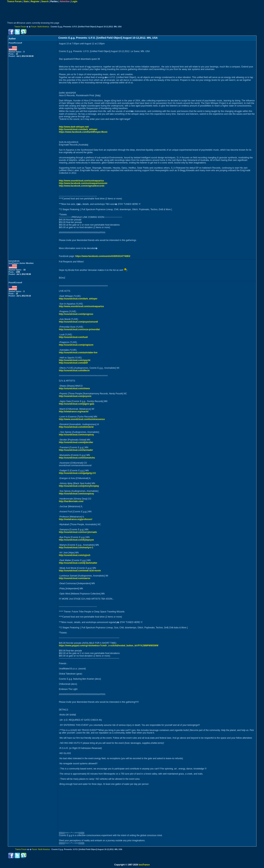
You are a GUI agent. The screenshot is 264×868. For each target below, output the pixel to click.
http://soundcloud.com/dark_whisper (78, 129)
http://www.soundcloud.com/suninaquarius (81, 181)
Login (74, 1)
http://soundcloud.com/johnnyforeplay (79, 486)
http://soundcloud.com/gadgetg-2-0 (77, 473)
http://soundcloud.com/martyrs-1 (76, 548)
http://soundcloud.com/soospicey (76, 435)
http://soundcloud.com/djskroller (76, 442)
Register (35, 1)
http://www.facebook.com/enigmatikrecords (82, 186)
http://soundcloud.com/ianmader (76, 450)
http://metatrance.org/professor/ (76, 519)
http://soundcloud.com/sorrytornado (78, 532)
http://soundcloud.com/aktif (73, 363)
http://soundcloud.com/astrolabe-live (78, 353)
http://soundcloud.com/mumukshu (77, 458)
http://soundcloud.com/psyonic (75, 396)
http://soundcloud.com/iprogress (76, 314)
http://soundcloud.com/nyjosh (75, 555)
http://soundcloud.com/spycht (75, 360)
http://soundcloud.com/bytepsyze (76, 540)
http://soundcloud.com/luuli (73, 337)
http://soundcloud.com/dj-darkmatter (78, 563)
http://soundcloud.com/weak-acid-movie (80, 571)
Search (45, 1)
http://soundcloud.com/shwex (74, 388)
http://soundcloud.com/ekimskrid (76, 427)
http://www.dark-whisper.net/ (74, 127)
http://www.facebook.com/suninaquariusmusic (83, 183)
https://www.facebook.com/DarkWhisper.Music (83, 132)
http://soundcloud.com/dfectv (74, 371)
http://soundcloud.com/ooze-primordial (79, 329)
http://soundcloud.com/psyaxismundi (78, 322)
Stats (26, 1)
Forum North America (40, 27)
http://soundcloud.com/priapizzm (76, 345)
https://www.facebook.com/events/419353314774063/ (103, 256)
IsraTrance (144, 865)
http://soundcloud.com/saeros (75, 578)
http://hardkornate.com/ (71, 501)
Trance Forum (14, 1)
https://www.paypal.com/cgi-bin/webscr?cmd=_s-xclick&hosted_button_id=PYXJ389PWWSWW (109, 646)
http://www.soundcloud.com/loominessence (82, 419)
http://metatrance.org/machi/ (74, 412)
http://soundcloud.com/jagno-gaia (77, 404)
